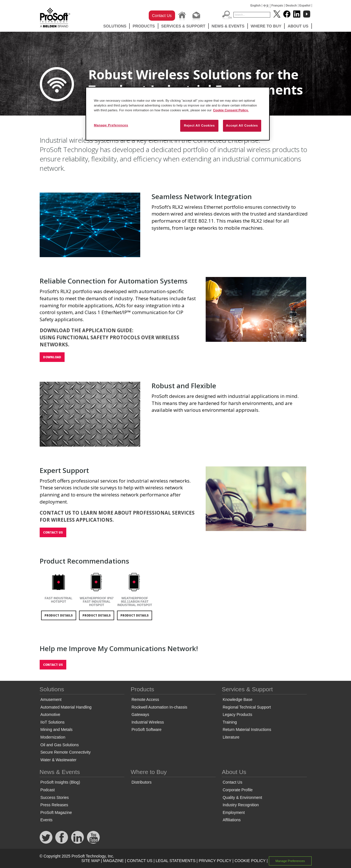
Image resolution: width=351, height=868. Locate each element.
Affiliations (232, 820)
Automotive (50, 715)
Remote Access (145, 699)
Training (230, 722)
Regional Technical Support (247, 707)
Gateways (140, 715)
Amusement (51, 699)
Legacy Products (237, 715)
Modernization (53, 737)
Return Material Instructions (247, 730)
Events (47, 820)
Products (144, 26)
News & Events (228, 26)
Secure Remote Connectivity (66, 752)
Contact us (53, 532)
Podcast (48, 790)
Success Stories (55, 797)
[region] (178, 114)
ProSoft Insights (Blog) (60, 782)
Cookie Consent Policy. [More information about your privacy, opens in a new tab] (231, 110)
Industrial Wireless (148, 722)
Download (52, 357)
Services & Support (183, 26)
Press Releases (54, 805)
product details (59, 615)
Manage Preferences (290, 861)
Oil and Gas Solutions (60, 745)
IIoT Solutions (53, 722)
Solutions (115, 26)
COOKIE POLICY (250, 861)
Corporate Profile (238, 790)
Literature (231, 737)
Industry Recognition (241, 805)
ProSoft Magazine (56, 812)
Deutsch (291, 6)
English (256, 6)
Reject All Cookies (199, 125)
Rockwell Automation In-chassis (159, 707)
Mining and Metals (57, 730)
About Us (298, 26)
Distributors (142, 782)
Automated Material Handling (66, 707)
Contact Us (162, 16)
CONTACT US (140, 861)
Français (277, 6)
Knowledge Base (238, 699)
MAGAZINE (113, 861)
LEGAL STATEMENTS (175, 861)
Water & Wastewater (58, 760)
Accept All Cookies (242, 125)
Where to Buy (266, 26)
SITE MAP (91, 861)
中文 (266, 6)
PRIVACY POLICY (215, 861)
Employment (234, 812)
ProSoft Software (146, 730)
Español (305, 6)
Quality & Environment (242, 797)
